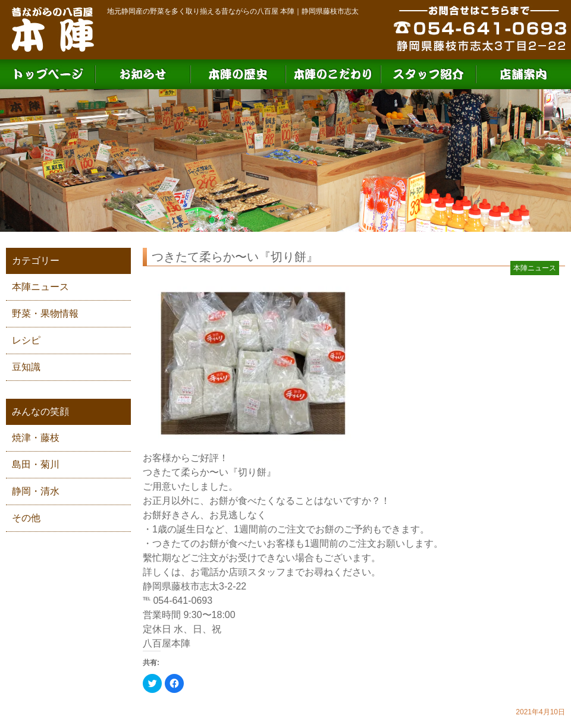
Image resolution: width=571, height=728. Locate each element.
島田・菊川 (36, 464)
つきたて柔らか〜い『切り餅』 (235, 257)
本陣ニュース (40, 287)
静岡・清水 (36, 491)
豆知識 (26, 367)
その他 (26, 518)
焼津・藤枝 (36, 438)
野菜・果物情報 (45, 313)
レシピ (26, 340)
